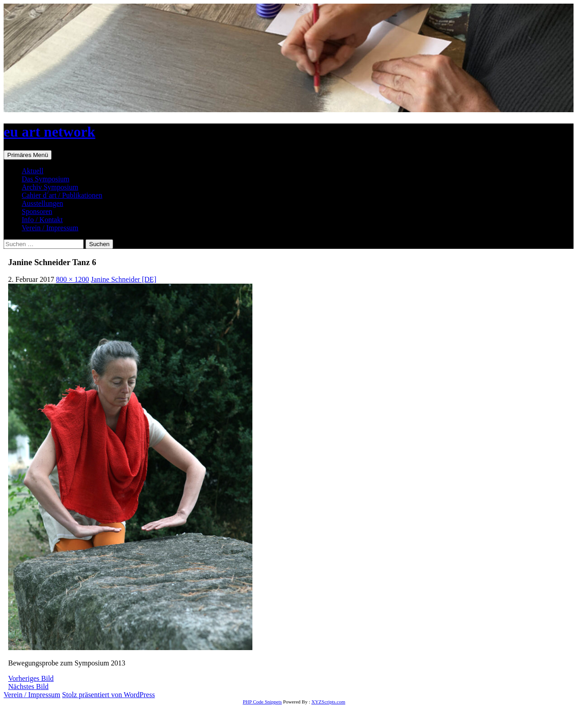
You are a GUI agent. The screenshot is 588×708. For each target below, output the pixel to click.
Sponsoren (37, 211)
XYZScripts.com (328, 702)
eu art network (50, 132)
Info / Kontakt (42, 220)
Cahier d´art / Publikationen (62, 195)
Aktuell (33, 171)
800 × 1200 (73, 279)
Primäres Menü (28, 155)
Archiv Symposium (50, 187)
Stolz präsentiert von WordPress (108, 695)
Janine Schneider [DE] (124, 279)
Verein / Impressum (50, 228)
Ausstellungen (43, 203)
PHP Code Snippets (262, 702)
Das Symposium (45, 179)
